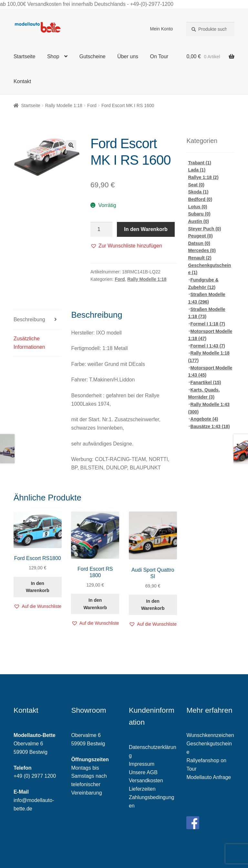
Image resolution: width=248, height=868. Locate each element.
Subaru (199, 214)
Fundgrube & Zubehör (203, 284)
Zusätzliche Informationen (29, 343)
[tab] (38, 320)
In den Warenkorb (146, 229)
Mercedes (202, 250)
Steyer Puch (204, 229)
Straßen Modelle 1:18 (207, 313)
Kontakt (22, 81)
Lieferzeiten (142, 789)
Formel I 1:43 (208, 346)
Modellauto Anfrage (209, 777)
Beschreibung (29, 319)
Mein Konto (162, 29)
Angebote (204, 419)
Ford (92, 105)
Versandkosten (146, 780)
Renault (200, 258)
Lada (197, 170)
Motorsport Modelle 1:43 (210, 372)
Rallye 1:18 (203, 177)
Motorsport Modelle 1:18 (210, 335)
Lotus (197, 207)
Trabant (200, 163)
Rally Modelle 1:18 (64, 105)
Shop (53, 56)
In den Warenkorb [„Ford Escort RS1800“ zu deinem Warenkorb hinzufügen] (38, 587)
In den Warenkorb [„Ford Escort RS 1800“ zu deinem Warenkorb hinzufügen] (95, 604)
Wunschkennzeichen (210, 735)
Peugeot (200, 236)
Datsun (199, 243)
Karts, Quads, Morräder (204, 394)
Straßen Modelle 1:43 (207, 298)
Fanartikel (206, 382)
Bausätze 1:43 (210, 426)
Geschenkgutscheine (209, 269)
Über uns (128, 56)
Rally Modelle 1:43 (209, 408)
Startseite (25, 56)
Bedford (200, 199)
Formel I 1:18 (208, 324)
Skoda (198, 192)
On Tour (159, 56)
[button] (126, 246)
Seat (196, 185)
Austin (198, 221)
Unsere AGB (143, 772)
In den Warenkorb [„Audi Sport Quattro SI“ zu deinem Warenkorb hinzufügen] (153, 605)
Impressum (142, 764)
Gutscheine (93, 56)
